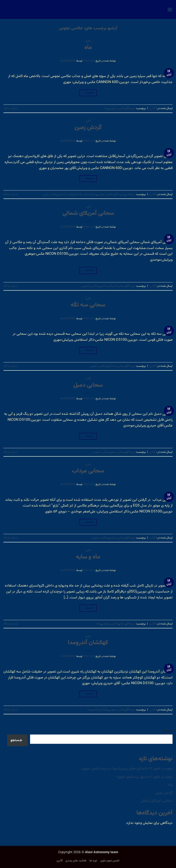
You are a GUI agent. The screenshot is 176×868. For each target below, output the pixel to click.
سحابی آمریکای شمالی (88, 213)
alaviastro (68, 61)
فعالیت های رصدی (76, 861)
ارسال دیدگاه (11, 108)
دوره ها (93, 861)
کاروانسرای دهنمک (85, 194)
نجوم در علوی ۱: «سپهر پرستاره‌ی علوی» (144, 777)
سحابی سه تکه (116, 366)
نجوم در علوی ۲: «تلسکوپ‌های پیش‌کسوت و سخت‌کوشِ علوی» (127, 769)
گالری (88, 41)
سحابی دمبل (88, 385)
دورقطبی (130, 194)
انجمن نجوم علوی (110, 861)
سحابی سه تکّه (88, 305)
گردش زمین (88, 128)
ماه (88, 48)
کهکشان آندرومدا (88, 643)
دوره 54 (131, 108)
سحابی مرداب (88, 471)
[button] (170, 9)
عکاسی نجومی (117, 108)
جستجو (168, 731)
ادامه (88, 93)
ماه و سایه (88, 557)
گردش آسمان (65, 194)
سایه (122, 624)
